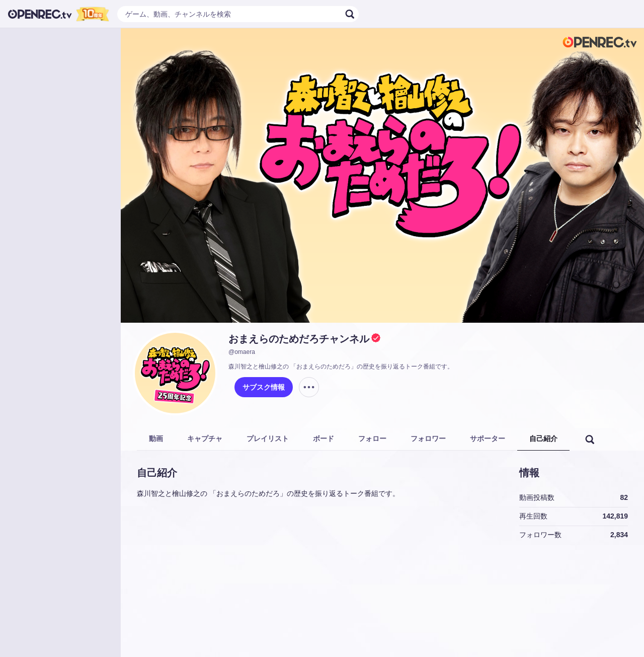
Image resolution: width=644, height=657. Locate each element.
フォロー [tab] (372, 439)
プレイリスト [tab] (268, 439)
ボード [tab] (324, 439)
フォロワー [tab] (428, 439)
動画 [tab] (156, 439)
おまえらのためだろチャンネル (299, 339)
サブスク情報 (264, 387)
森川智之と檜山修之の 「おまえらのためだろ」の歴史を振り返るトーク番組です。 (341, 367)
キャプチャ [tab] (205, 439)
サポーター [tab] (488, 439)
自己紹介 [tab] (543, 439)
